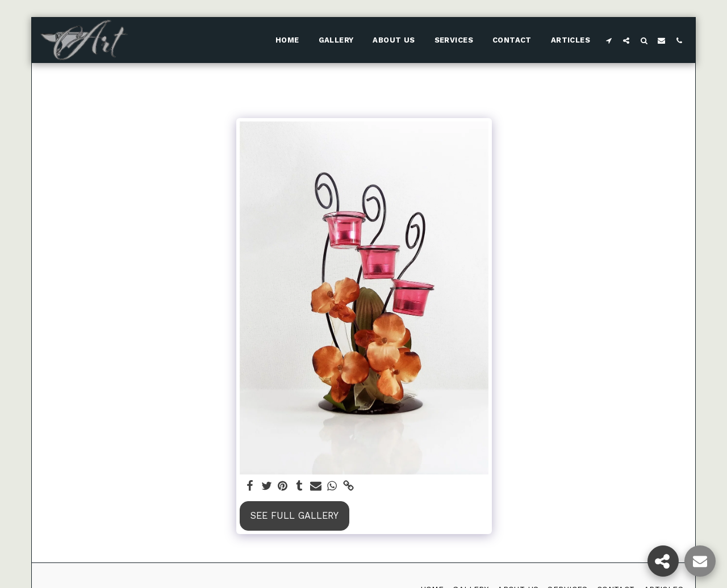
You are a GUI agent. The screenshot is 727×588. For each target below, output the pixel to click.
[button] (609, 40)
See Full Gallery (294, 516)
